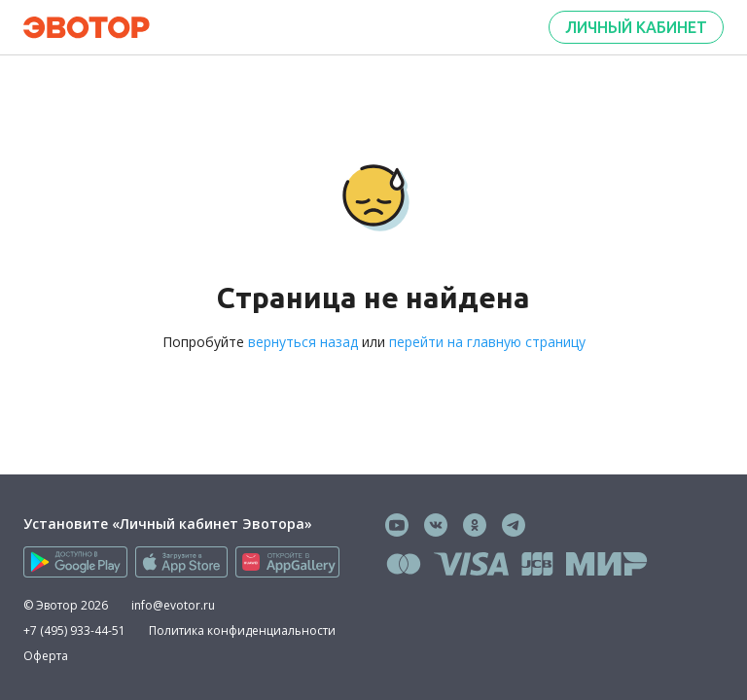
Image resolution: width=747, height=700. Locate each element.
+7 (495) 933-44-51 (74, 630)
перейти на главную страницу (487, 342)
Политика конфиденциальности (242, 630)
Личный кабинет (636, 27)
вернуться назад (303, 342)
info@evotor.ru (173, 605)
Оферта (46, 656)
